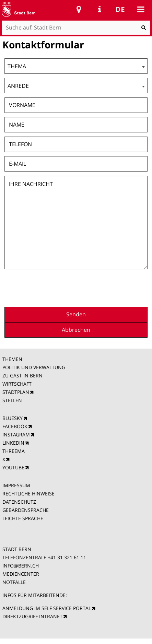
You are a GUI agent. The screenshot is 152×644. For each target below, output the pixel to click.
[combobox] (76, 66)
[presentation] (95, 287)
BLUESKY (13, 418)
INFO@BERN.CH (21, 566)
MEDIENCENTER (21, 574)
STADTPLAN (16, 392)
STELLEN (12, 400)
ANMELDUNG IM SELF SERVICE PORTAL (47, 608)
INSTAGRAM (16, 435)
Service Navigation (100, 9)
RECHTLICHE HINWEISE (28, 494)
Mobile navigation (141, 9)
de (120, 9)
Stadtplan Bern (79, 9)
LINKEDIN (13, 443)
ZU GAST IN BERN (22, 376)
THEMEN (12, 359)
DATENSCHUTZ (19, 502)
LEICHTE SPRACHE (23, 518)
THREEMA (14, 451)
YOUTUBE (13, 467)
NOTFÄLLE (14, 582)
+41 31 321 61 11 (67, 557)
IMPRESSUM (16, 485)
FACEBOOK (15, 426)
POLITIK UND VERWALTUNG (34, 367)
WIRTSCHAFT (17, 384)
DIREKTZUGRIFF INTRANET (32, 616)
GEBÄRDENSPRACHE (26, 510)
